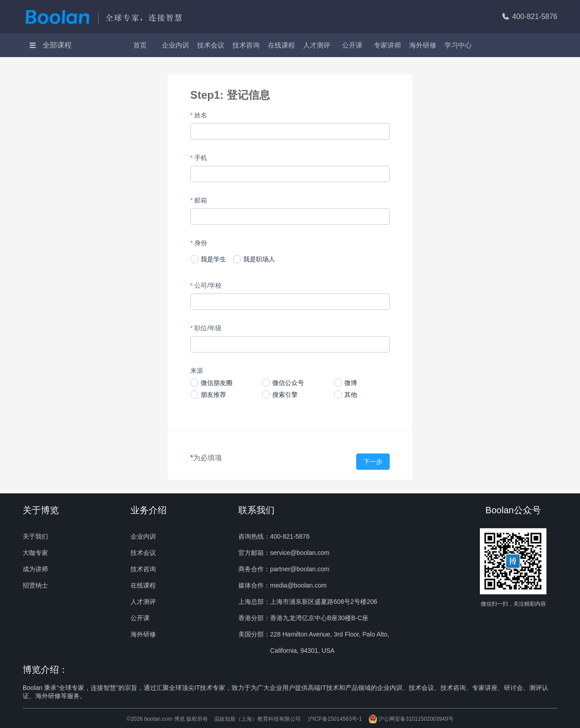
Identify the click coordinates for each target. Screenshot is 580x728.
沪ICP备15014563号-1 (335, 719)
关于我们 (35, 536)
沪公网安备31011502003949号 (411, 719)
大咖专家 (35, 553)
